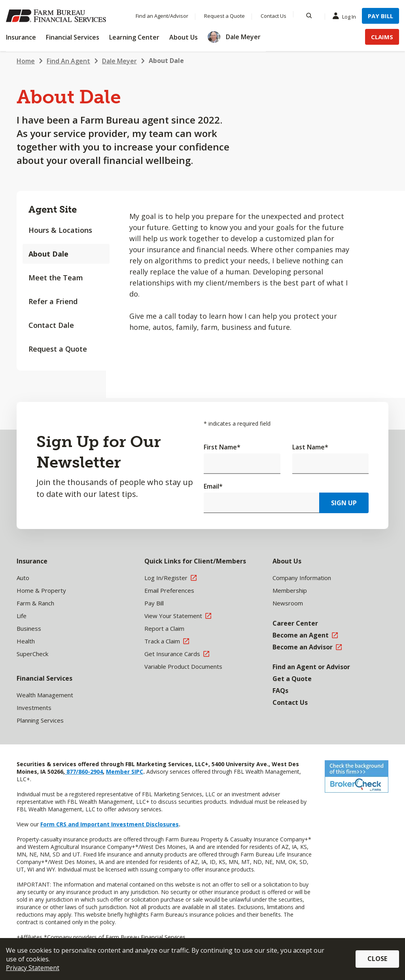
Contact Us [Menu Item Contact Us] (273, 16)
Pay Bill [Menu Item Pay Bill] (380, 16)
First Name (222, 447)
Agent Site (53, 209)
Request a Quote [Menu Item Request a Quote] (224, 16)
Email (213, 486)
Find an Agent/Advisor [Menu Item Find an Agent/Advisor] (162, 16)
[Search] (309, 16)
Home (26, 61)
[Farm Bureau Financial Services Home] (57, 16)
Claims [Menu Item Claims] (382, 37)
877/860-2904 (84, 772)
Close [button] (377, 959)
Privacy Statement (33, 968)
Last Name (310, 447)
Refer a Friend (53, 301)
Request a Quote (58, 349)
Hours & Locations (60, 230)
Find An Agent (68, 61)
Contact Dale (51, 325)
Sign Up (344, 503)
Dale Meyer (119, 61)
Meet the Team (56, 278)
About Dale (166, 61)
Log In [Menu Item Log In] (346, 16)
